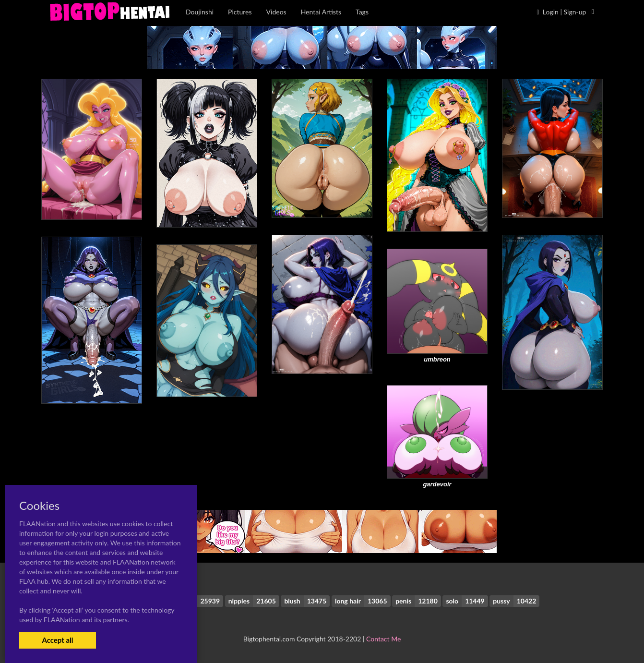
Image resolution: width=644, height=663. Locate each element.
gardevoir (437, 484)
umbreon (437, 359)
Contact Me (383, 639)
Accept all (57, 640)
